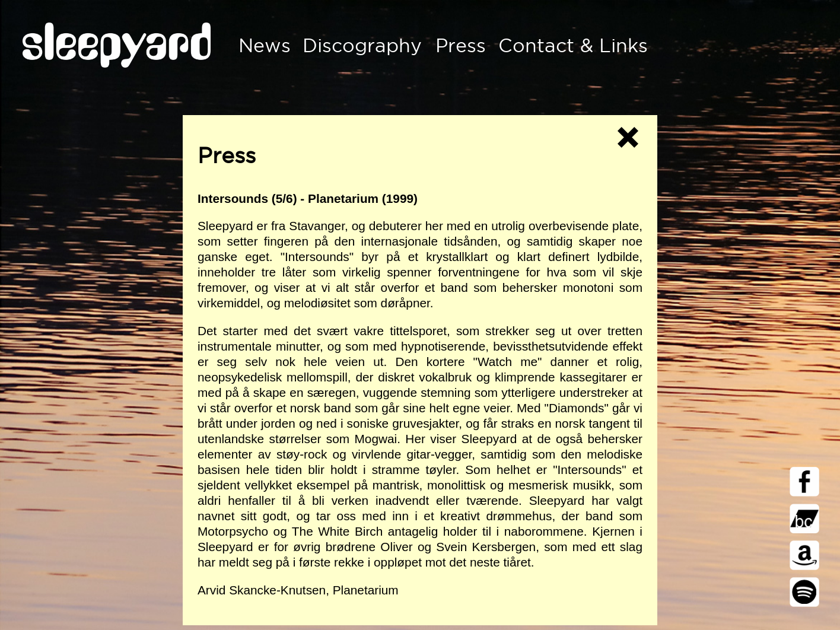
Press (461, 45)
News (265, 45)
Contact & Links (573, 45)
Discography (362, 45)
